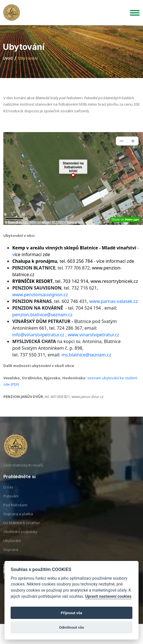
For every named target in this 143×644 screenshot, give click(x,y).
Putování (11, 502)
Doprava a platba (18, 520)
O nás (8, 493)
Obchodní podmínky (20, 538)
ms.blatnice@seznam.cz (86, 355)
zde (130, 261)
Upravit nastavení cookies (108, 596)
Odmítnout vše (72, 627)
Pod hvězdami (15, 511)
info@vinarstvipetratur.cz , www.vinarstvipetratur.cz (66, 335)
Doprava (11, 556)
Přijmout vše (72, 613)
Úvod (8, 58)
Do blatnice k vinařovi (22, 529)
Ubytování (12, 547)
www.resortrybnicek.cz (114, 281)
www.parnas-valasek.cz (114, 301)
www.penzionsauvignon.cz (40, 295)
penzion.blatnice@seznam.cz (42, 315)
